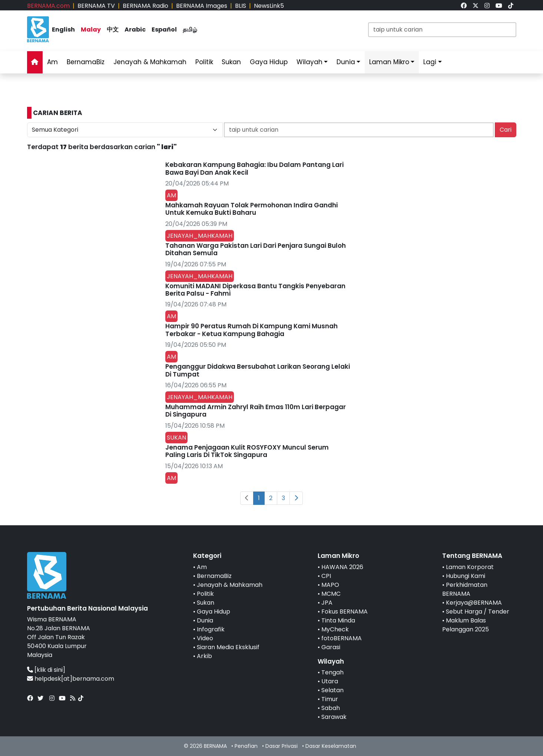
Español (164, 29)
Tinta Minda (338, 620)
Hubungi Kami (466, 576)
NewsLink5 (269, 6)
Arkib (204, 656)
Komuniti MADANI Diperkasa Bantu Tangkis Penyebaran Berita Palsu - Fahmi (255, 290)
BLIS (241, 6)
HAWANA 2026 (342, 567)
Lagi (430, 62)
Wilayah (309, 62)
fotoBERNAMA (342, 638)
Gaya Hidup (269, 62)
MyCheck (335, 629)
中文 (113, 29)
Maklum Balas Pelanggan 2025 (466, 625)
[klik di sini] (50, 670)
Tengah (332, 672)
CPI (326, 576)
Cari (506, 130)
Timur (330, 699)
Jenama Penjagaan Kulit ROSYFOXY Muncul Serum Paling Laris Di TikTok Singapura (247, 451)
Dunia (346, 62)
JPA (327, 603)
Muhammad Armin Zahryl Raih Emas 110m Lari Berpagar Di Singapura (256, 411)
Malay (91, 29)
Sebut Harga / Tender (478, 612)
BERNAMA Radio (145, 6)
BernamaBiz (86, 62)
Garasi (331, 647)
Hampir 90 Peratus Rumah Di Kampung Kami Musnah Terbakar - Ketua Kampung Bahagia (251, 330)
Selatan (332, 690)
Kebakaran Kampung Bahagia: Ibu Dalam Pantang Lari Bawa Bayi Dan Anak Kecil (254, 168)
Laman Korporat (470, 567)
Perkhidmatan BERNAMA (465, 589)
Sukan (231, 62)
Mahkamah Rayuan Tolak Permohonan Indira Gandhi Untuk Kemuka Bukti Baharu (251, 209)
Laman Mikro (389, 62)
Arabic (135, 29)
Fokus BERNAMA (345, 612)
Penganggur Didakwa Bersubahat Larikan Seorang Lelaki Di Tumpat (258, 370)
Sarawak (334, 717)
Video (205, 638)
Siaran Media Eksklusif (228, 647)
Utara (330, 681)
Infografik (211, 629)
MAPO (330, 585)
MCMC (331, 594)
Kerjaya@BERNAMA (474, 603)
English (63, 29)
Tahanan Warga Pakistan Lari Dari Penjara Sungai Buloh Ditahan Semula (256, 249)
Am (52, 62)
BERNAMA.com (48, 6)
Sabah (331, 708)
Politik (204, 62)
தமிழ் (190, 29)
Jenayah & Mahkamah (150, 62)
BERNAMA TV (96, 6)
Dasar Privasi (282, 746)
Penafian (246, 746)
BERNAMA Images (202, 6)
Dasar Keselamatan (331, 746)
